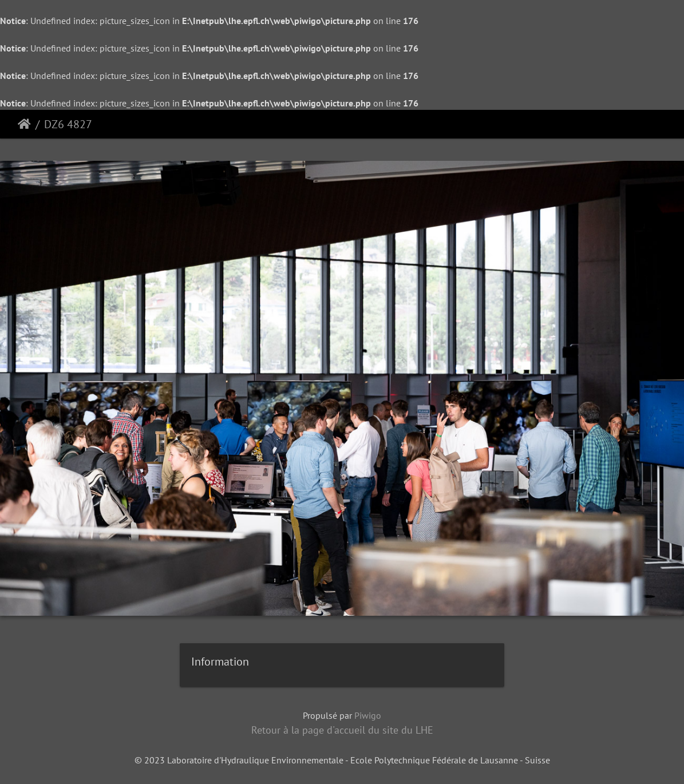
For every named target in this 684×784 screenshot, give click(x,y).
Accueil (24, 124)
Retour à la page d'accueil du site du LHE (342, 730)
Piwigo (368, 715)
